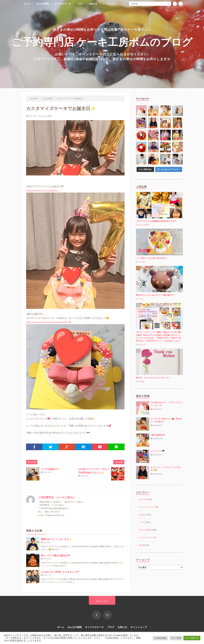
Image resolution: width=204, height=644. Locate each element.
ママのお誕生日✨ (51, 469)
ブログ (80, 4)
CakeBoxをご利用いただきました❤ (60, 572)
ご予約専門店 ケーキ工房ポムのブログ (102, 42)
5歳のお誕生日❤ (158, 435)
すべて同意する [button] (192, 638)
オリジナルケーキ (63, 4)
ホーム (27, 4)
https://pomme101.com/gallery (42, 190)
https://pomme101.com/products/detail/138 (49, 322)
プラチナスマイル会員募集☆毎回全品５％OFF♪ (156, 221)
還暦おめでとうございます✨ (56, 539)
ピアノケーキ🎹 (158, 451)
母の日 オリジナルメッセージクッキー (153, 378)
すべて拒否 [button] (176, 638)
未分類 (141, 381)
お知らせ (93, 4)
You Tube (142, 262)
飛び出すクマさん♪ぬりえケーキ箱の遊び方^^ (156, 295)
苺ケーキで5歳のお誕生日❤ (55, 555)
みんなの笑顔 (42, 4)
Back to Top (102, 601)
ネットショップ (110, 4)
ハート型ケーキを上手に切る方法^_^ (152, 258)
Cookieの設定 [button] (160, 638)
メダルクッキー (146, 537)
